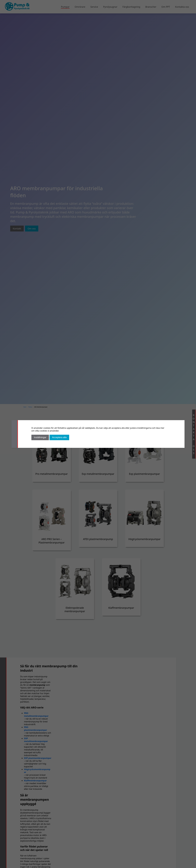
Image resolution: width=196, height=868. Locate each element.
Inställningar (40, 437)
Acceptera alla (59, 437)
